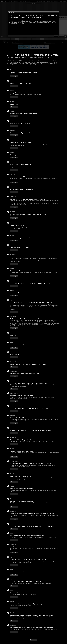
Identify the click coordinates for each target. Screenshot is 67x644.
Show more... (33, 640)
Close (58, 13)
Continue (56, 36)
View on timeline (14, 76)
